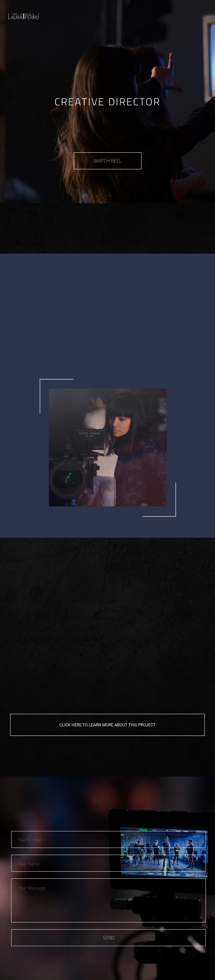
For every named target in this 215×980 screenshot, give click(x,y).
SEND (109, 938)
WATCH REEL (108, 161)
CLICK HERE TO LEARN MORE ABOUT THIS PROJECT (108, 725)
